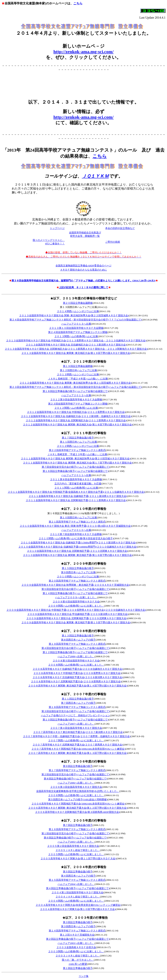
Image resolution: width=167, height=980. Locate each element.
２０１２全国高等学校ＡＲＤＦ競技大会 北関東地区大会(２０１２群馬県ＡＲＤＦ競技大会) (76, 420)
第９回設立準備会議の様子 (78, 766)
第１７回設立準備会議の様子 (78, 438)
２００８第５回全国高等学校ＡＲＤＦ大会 (76, 661)
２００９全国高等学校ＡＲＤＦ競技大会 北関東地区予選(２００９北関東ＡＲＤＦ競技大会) (77, 618)
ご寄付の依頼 (113, 242)
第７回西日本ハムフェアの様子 (78, 703)
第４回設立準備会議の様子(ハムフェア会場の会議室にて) (78, 888)
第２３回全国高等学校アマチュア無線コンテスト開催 (78, 404)
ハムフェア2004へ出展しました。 (76, 884)
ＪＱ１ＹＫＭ (95, 176)
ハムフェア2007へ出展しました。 (76, 724)
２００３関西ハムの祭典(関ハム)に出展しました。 (76, 951)
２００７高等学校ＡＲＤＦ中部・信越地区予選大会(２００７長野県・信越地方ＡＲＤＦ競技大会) (77, 736)
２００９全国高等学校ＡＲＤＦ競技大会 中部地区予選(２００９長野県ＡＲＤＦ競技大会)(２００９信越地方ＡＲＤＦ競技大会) (76, 610)
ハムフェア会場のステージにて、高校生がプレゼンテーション (75, 715)
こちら (78, 3)
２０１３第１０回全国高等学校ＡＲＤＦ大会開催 (76, 328)
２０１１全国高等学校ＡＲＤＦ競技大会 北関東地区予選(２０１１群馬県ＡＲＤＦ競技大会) (76, 500)
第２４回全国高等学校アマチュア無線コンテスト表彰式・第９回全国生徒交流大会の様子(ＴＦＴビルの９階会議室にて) (76, 320)
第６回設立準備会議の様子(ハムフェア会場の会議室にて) (75, 838)
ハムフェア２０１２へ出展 (76, 395)
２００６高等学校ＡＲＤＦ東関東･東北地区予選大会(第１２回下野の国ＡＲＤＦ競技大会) (78, 808)
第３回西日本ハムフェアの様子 (78, 926)
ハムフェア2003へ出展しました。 (76, 943)
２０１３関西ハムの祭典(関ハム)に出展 (76, 336)
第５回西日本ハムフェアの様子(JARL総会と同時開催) (78, 799)
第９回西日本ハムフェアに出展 (78, 572)
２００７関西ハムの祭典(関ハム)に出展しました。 (76, 740)
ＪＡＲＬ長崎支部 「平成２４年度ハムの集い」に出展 (78, 379)
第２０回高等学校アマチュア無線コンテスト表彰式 (77, 581)
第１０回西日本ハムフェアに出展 (78, 518)
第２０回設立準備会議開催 (78, 303)
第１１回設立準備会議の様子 (78, 699)
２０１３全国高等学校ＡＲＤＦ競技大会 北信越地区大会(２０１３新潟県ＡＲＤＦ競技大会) (76, 345)
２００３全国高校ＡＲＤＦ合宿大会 (76, 947)
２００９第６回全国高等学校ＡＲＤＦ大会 (76, 602)
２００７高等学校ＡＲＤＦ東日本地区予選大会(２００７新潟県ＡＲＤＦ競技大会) (78, 732)
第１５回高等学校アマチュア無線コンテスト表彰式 (77, 880)
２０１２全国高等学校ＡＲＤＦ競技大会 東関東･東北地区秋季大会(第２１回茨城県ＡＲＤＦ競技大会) (76, 383)
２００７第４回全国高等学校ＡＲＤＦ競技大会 (76, 728)
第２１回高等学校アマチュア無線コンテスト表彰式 (77, 522)
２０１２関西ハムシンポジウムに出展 (78, 446)
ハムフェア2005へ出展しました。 (76, 842)
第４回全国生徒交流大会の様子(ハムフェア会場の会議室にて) (76, 648)
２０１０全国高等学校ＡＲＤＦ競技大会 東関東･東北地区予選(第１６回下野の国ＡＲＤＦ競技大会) (78, 555)
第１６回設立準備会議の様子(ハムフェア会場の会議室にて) (76, 471)
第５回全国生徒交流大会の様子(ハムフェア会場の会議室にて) (76, 589)
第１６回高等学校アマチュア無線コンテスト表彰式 (77, 829)
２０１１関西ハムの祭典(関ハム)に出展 (76, 488)
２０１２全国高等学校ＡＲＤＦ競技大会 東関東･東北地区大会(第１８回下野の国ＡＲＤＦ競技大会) (78, 425)
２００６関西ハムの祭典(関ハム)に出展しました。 (76, 795)
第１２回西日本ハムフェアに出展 (78, 370)
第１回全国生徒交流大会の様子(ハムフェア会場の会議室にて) (76, 833)
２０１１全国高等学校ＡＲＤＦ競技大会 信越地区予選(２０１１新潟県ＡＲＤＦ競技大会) (78, 496)
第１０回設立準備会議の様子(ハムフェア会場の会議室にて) (76, 720)
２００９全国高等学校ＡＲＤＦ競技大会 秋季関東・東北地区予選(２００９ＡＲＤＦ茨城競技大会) (76, 585)
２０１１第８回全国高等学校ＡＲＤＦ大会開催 (76, 479)
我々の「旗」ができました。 (78, 960)
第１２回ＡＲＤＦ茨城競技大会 (77, 935)
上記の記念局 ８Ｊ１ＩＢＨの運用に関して (84, 287)
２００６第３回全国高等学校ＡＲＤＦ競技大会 (76, 787)
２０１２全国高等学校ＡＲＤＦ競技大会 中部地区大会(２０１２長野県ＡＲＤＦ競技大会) (76, 412)
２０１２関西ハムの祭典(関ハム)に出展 (76, 408)
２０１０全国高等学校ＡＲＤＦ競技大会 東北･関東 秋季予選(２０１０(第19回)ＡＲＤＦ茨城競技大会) (76, 526)
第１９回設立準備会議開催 (78, 366)
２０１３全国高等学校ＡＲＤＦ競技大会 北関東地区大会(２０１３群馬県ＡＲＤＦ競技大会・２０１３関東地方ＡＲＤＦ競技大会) (76, 349)
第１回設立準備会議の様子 (78, 968)
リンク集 (84, 976)
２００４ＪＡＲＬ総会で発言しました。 (78, 897)
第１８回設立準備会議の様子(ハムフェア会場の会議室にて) (76, 391)
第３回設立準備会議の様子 (78, 922)
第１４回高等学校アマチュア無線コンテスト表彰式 (77, 931)
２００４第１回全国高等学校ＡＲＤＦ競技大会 (77, 892)
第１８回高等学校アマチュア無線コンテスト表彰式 (77, 707)
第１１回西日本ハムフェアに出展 (78, 442)
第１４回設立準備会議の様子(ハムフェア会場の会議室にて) (76, 593)
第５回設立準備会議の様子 (78, 872)
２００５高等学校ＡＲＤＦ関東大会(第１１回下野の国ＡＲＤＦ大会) (78, 858)
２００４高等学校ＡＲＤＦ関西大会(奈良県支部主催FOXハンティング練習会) (78, 905)
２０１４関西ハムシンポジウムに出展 (78, 311)
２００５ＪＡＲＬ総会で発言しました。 (78, 850)
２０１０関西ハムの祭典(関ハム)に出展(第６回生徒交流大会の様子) (76, 538)
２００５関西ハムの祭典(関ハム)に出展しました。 (76, 854)
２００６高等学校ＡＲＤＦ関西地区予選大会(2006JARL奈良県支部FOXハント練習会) (78, 804)
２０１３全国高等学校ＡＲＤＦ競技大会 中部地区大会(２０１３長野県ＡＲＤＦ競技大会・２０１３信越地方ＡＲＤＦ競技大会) (76, 340)
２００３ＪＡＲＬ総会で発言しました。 (78, 956)
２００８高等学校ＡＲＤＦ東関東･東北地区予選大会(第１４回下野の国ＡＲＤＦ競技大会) (78, 686)
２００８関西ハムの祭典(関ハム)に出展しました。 (76, 665)
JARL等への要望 (78, 964)
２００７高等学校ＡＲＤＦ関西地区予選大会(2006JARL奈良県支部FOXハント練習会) (78, 749)
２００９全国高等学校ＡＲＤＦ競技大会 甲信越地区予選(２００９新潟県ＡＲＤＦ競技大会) (78, 614)
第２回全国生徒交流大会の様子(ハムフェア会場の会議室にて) (76, 774)
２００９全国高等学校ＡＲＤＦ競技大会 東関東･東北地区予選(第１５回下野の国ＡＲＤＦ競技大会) (76, 622)
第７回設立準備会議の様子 (78, 825)
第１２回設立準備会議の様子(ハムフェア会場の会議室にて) (76, 652)
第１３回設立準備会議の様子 (78, 636)
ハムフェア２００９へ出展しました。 (76, 597)
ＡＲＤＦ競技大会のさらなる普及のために (83, 270)
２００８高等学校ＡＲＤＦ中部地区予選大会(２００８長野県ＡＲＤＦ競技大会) (77, 673)
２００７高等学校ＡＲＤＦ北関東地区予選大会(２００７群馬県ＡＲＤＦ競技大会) (78, 745)
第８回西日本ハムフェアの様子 (78, 640)
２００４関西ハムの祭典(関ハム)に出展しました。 (76, 901)
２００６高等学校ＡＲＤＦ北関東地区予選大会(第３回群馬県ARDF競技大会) (77, 812)
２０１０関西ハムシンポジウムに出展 (78, 577)
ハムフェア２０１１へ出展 (76, 475)
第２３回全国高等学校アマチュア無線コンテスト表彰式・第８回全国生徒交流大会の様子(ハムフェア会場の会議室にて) (76, 387)
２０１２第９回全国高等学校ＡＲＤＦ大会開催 (76, 399)
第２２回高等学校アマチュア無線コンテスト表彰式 (77, 450)
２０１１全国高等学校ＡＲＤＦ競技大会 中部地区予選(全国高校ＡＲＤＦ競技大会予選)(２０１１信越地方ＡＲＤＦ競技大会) (76, 492)
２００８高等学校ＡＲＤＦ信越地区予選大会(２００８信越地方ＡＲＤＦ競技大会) (78, 669)
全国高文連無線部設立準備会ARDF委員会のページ (83, 266)
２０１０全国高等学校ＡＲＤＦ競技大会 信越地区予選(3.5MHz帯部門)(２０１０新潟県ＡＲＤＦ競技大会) (78, 543)
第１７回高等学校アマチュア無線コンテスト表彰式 (77, 770)
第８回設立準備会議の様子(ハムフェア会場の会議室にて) (75, 779)
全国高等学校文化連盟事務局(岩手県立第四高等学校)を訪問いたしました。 (78, 791)
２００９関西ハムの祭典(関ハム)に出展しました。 (76, 606)
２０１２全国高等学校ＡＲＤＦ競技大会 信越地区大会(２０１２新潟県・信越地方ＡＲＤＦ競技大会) (76, 416)
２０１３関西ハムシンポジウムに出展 (78, 374)
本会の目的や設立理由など (120, 228)
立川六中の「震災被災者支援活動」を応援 (78, 484)
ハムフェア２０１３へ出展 (76, 324)
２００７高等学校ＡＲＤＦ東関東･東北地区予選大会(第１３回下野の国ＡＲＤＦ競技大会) (78, 753)
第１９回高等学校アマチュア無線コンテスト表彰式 (77, 644)
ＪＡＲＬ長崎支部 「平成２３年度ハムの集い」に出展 (77, 454)
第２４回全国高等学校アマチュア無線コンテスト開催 (78, 332)
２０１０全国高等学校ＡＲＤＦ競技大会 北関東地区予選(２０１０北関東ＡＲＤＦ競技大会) (77, 551)
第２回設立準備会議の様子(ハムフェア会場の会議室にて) (78, 939)
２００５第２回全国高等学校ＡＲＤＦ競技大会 (73, 846)
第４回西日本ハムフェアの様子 (78, 876)
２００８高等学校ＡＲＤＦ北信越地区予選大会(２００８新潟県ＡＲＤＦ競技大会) (78, 677)
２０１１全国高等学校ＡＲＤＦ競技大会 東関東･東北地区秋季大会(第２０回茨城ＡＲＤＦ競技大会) (76, 459)
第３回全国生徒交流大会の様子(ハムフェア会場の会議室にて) (76, 711)
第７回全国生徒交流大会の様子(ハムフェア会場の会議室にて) (76, 467)
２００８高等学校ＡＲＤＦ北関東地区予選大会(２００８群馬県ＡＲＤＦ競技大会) (76, 681)
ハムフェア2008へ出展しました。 (76, 656)
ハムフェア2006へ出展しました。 (76, 783)
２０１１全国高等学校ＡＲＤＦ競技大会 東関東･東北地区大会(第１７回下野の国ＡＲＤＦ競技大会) (78, 463)
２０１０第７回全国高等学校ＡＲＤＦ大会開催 (76, 534)
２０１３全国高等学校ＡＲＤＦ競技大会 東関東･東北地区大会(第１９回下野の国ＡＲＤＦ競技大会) (76, 353)
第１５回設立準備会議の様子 (78, 568)
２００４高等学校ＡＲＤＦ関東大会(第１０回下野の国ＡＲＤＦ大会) (78, 909)
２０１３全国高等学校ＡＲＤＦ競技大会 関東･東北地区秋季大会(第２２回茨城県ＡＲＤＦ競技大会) (74, 315)
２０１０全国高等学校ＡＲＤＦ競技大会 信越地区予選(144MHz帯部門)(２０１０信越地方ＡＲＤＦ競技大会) (78, 547)
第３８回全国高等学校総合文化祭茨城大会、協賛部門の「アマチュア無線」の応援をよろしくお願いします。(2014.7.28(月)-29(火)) (83, 281)
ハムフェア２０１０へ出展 (76, 530)
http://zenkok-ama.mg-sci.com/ (83, 52)
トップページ (57, 228)
